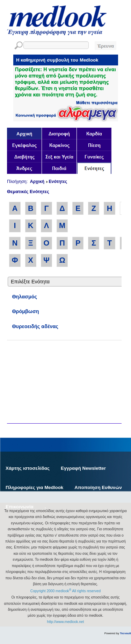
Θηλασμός (24, 297)
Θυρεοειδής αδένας (35, 326)
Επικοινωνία (20, 507)
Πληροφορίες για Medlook (34, 487)
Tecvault (125, 633)
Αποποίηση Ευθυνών (98, 487)
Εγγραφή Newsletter (83, 468)
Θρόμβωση (25, 311)
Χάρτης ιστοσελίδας (28, 468)
